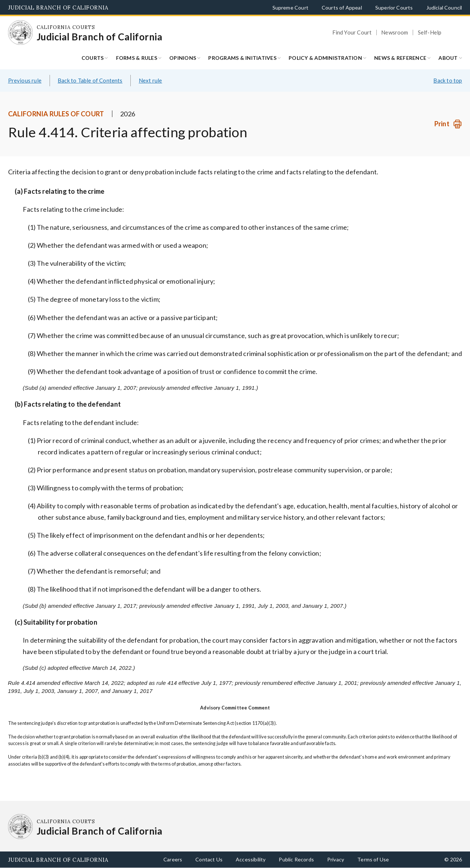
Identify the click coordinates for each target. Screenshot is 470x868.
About (448, 58)
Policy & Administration (325, 58)
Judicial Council (444, 8)
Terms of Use (373, 859)
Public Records (296, 859)
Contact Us (209, 859)
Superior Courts (394, 8)
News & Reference (400, 58)
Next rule (151, 80)
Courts (93, 58)
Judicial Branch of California (58, 8)
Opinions (183, 58)
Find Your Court (352, 32)
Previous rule (25, 80)
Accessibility (251, 859)
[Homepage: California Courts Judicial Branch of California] (21, 33)
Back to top (448, 80)
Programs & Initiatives (242, 58)
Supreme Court (290, 8)
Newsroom (395, 32)
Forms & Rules (137, 58)
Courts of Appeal (342, 8)
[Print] (448, 124)
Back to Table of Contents (90, 80)
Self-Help (430, 32)
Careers (173, 859)
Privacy (336, 859)
